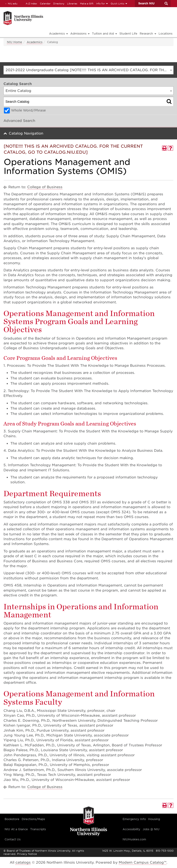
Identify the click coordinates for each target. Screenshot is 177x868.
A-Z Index (31, 3)
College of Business (45, 187)
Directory (59, 3)
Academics (35, 42)
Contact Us (13, 839)
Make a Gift (87, 3)
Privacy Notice (27, 854)
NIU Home (15, 42)
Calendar (45, 3)
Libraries (72, 3)
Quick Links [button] (119, 3)
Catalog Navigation (26, 133)
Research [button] (148, 34)
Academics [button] (59, 34)
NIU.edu (10, 3)
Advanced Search (19, 121)
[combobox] (88, 70)
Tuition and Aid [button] (105, 34)
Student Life (128, 34)
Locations (165, 34)
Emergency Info (134, 819)
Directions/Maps (33, 819)
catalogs (23, 862)
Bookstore (12, 819)
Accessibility (131, 829)
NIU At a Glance (16, 829)
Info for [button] (102, 3)
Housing (154, 819)
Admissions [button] (80, 34)
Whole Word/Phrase (28, 110)
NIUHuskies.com (134, 839)
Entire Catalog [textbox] (18, 91)
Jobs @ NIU (151, 829)
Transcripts (38, 829)
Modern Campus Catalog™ (143, 862)
